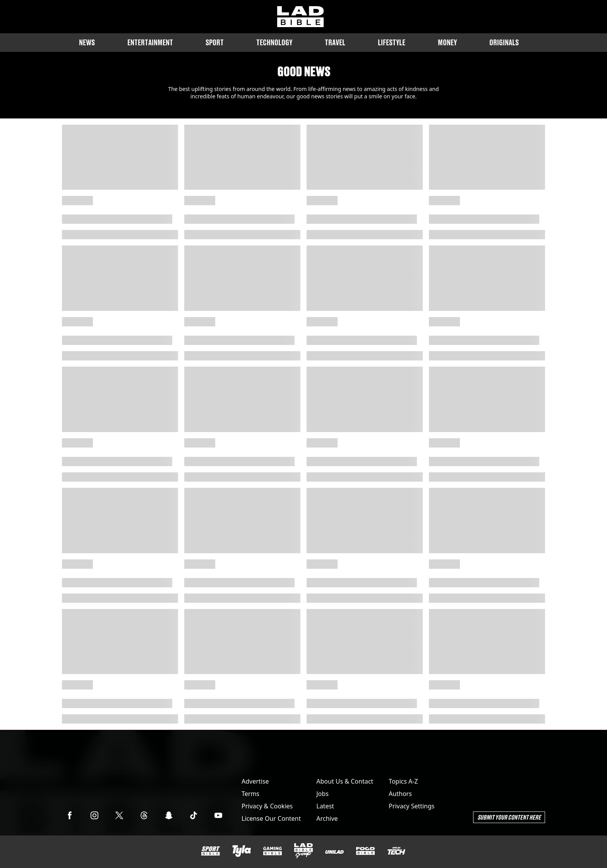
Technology (274, 42)
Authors (400, 794)
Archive (327, 818)
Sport (215, 42)
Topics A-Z (403, 781)
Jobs (322, 794)
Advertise (255, 781)
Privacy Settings (412, 806)
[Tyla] (242, 851)
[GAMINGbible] (273, 851)
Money (447, 42)
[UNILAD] (334, 852)
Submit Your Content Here (509, 817)
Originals (504, 42)
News (87, 42)
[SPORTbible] (211, 851)
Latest (325, 806)
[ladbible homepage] (300, 17)
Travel (335, 42)
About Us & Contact (345, 781)
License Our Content (271, 818)
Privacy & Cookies (267, 806)
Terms (250, 794)
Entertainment (150, 42)
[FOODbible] (365, 851)
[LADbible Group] (303, 851)
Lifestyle (392, 42)
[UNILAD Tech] (396, 851)
